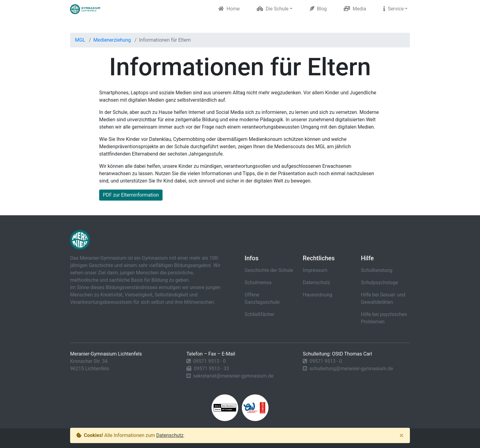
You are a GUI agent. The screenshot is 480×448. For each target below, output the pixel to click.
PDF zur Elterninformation (131, 195)
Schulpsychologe (379, 282)
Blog (318, 9)
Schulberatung (377, 270)
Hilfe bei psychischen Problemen (384, 318)
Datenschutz (316, 282)
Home (229, 9)
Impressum (315, 270)
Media (355, 9)
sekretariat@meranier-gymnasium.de (233, 376)
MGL (80, 40)
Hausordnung (317, 295)
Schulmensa (258, 282)
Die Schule (273, 9)
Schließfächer (260, 314)
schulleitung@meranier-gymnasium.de (351, 369)
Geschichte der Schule (269, 270)
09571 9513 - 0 (209, 361)
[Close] (401, 435)
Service (394, 9)
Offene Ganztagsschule (262, 298)
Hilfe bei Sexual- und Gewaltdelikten (383, 298)
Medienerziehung (112, 40)
